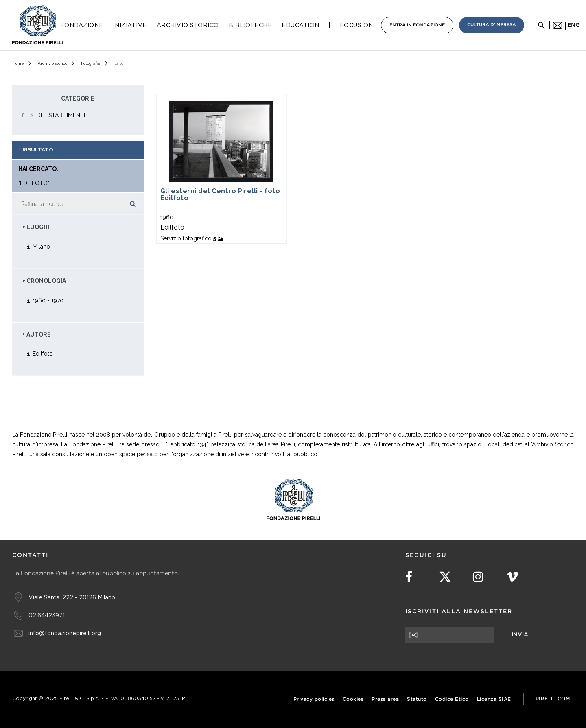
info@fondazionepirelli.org (65, 633)
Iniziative (130, 25)
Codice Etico (452, 699)
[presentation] (467, 659)
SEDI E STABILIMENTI (58, 115)
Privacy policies (314, 699)
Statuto (417, 699)
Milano (41, 246)
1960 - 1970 (48, 300)
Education (301, 25)
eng (574, 25)
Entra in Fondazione (417, 25)
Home (18, 63)
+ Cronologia (44, 281)
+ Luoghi (36, 227)
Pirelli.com (553, 699)
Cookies (353, 699)
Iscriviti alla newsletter (459, 612)
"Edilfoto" (34, 183)
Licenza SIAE (494, 699)
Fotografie (91, 63)
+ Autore (37, 334)
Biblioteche (250, 25)
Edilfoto (43, 353)
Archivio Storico (188, 25)
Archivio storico (52, 63)
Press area (385, 699)
